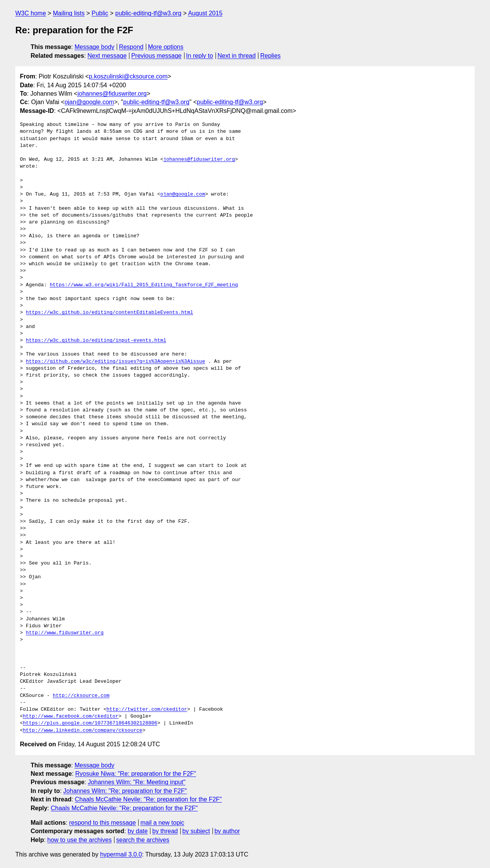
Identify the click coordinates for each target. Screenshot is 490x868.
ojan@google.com (89, 102)
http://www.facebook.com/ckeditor (71, 716)
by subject (196, 831)
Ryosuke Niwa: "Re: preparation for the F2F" (136, 774)
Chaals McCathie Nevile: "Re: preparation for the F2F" (149, 799)
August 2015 (205, 13)
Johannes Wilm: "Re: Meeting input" (136, 782)
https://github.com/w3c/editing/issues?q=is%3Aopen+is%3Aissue (116, 362)
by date (137, 831)
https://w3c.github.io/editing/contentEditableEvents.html (110, 313)
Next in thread (237, 56)
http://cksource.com (81, 696)
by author (227, 831)
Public (100, 13)
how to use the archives (80, 840)
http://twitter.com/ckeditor (147, 710)
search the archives (143, 840)
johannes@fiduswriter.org (112, 94)
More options (166, 47)
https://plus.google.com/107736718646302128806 (90, 723)
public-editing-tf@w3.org (148, 13)
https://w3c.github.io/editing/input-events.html (96, 341)
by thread (165, 831)
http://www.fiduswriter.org (65, 633)
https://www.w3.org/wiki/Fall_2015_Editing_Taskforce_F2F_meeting (144, 285)
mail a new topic (163, 823)
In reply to (199, 56)
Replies (270, 56)
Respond (131, 47)
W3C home (31, 13)
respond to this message (102, 823)
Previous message (157, 56)
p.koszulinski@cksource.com (128, 76)
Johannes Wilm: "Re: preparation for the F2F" (125, 791)
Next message (107, 56)
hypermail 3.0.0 (121, 854)
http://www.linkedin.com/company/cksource (83, 731)
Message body (95, 47)
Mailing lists (69, 13)
